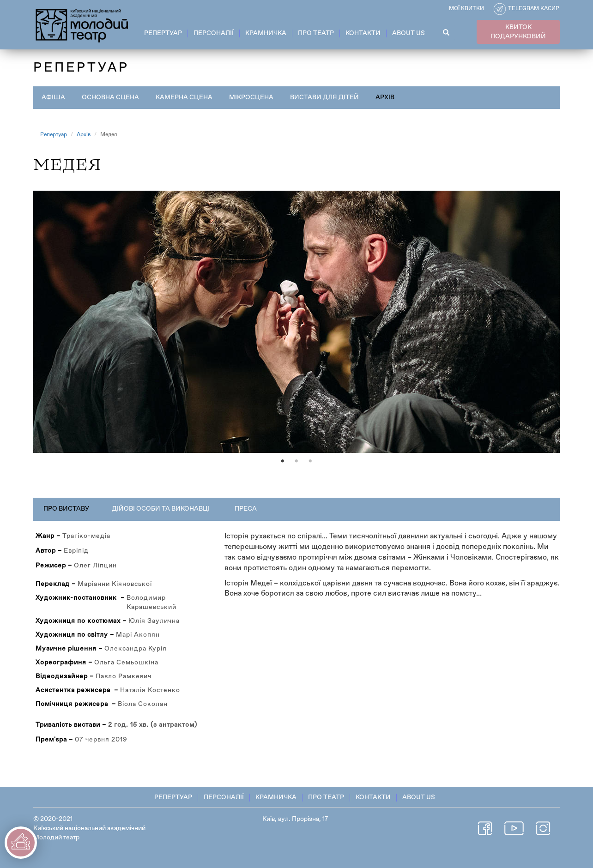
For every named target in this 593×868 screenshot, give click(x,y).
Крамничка (266, 33)
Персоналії (214, 33)
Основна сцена (110, 97)
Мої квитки (466, 9)
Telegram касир (534, 9)
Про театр (316, 33)
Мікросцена (251, 97)
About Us (408, 33)
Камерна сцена (184, 97)
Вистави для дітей (324, 97)
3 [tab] (310, 461)
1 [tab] (283, 461)
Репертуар (163, 33)
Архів (385, 97)
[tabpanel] (296, 322)
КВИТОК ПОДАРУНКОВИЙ (518, 32)
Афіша (53, 97)
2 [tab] (296, 461)
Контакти (363, 33)
